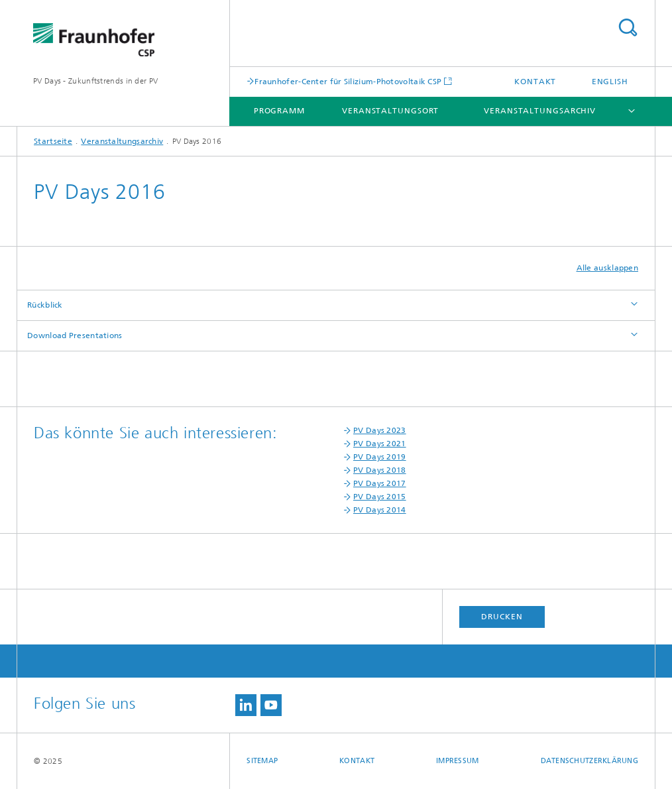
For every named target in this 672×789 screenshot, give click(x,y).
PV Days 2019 (380, 457)
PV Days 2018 (380, 470)
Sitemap (262, 761)
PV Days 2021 (380, 444)
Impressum (457, 761)
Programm (279, 111)
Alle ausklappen (608, 268)
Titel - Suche (628, 28)
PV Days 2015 (380, 497)
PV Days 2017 (380, 483)
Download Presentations (75, 335)
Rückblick (45, 305)
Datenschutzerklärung (590, 761)
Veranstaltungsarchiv (540, 111)
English (610, 82)
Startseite (53, 141)
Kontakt (535, 82)
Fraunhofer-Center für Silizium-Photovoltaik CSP (348, 81)
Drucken (502, 617)
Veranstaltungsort (390, 111)
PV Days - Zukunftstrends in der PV (95, 81)
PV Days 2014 (380, 510)
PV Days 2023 (380, 430)
